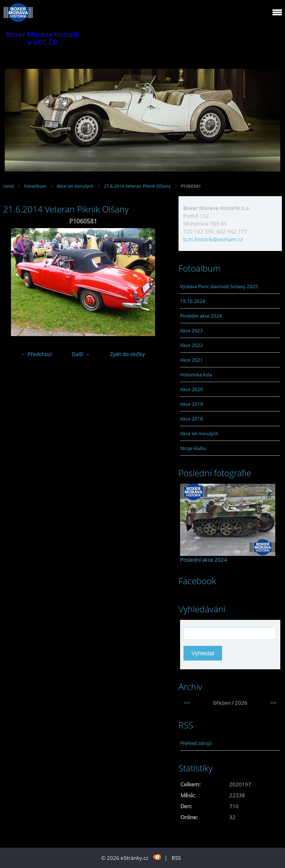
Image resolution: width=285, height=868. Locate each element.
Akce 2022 (192, 345)
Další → (81, 354)
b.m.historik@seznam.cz (213, 239)
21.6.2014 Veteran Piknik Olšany (138, 186)
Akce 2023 (192, 330)
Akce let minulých (75, 186)
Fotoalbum (35, 186)
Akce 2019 (192, 404)
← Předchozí (36, 354)
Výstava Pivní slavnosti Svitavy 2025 (219, 286)
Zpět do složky (127, 354)
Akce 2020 (192, 389)
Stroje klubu (193, 448)
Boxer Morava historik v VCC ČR (43, 38)
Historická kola (196, 375)
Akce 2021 (192, 360)
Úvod (8, 186)
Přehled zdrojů (196, 743)
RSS (176, 858)
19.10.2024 (193, 301)
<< (187, 703)
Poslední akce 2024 (201, 316)
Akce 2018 (192, 419)
